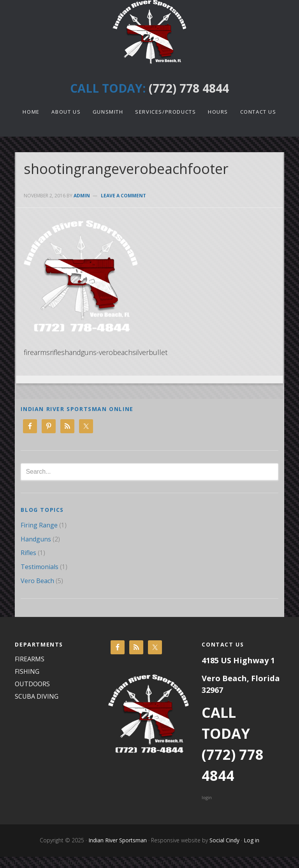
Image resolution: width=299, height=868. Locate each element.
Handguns (36, 539)
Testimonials (40, 567)
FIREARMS (30, 659)
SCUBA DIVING (37, 696)
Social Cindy (224, 840)
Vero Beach (37, 581)
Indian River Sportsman (149, 32)
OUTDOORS (32, 684)
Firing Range (39, 525)
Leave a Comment (123, 196)
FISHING (27, 671)
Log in (252, 840)
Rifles (28, 553)
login (207, 797)
